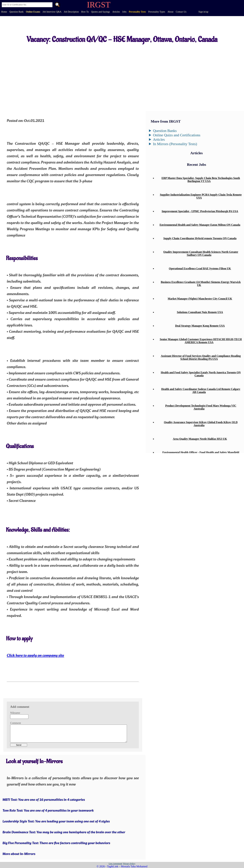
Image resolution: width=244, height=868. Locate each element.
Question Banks (165, 131)
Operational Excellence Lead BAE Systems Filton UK (200, 268)
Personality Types (157, 12)
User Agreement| (115, 864)
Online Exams (33, 12)
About (170, 12)
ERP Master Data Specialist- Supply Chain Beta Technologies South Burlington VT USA (201, 180)
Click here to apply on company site (35, 656)
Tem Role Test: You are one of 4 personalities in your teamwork (48, 811)
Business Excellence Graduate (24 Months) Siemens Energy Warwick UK (201, 284)
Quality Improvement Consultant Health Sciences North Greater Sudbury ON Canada (201, 253)
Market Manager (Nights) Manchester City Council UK (200, 299)
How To (85, 12)
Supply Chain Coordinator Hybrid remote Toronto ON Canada (200, 238)
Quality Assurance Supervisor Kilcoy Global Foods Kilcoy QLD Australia (201, 424)
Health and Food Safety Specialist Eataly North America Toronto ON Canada (201, 374)
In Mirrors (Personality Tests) (175, 144)
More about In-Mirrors (19, 854)
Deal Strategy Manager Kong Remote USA (200, 326)
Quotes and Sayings (101, 12)
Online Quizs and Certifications (177, 135)
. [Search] (57, 5)
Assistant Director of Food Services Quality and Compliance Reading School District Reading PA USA (201, 357)
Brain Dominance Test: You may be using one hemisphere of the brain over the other (64, 832)
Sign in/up (203, 12)
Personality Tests (137, 12)
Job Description (71, 12)
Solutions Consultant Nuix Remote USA (200, 312)
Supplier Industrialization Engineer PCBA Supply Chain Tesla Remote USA (201, 196)
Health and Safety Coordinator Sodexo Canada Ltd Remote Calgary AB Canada (201, 391)
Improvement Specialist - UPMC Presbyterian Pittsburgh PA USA (200, 211)
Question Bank (16, 12)
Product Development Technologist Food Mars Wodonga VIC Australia (201, 407)
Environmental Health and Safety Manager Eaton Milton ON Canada (200, 225)
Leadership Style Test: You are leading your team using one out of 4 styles (56, 822)
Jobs (124, 12)
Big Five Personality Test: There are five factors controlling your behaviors (56, 843)
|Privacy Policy (129, 864)
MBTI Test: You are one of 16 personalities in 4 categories (44, 800)
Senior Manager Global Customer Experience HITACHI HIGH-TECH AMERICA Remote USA (201, 341)
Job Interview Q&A (52, 12)
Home (4, 12)
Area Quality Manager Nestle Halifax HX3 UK (200, 439)
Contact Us (181, 12)
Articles (116, 12)
